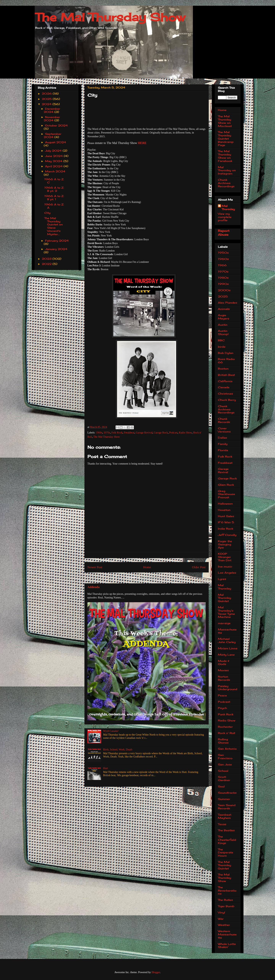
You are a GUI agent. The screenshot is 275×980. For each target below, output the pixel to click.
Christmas (225, 394)
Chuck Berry (227, 400)
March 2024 (55, 171)
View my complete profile (225, 217)
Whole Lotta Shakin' (227, 945)
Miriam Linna (228, 648)
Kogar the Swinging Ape (225, 544)
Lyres (222, 579)
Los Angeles (227, 573)
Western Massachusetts (227, 934)
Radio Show (185, 433)
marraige (224, 623)
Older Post (199, 567)
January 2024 (56, 249)
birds (222, 347)
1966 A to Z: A (54, 206)
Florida (223, 450)
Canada (224, 387)
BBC (221, 340)
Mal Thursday (228, 207)
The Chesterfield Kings (227, 840)
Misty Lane (226, 655)
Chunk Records (224, 420)
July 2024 (54, 151)
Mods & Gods (224, 662)
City (47, 213)
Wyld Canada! (111, 731)
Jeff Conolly (227, 535)
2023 (47, 259)
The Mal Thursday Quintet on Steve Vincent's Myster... (54, 226)
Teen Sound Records (227, 807)
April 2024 (54, 166)
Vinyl (221, 912)
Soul (221, 786)
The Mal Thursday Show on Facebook (225, 156)
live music (225, 566)
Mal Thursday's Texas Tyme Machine (226, 612)
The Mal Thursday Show (110, 17)
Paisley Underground (228, 688)
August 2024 (56, 142)
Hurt (106, 768)
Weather (224, 925)
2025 (47, 99)
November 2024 (52, 119)
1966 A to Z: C (54, 181)
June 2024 (54, 156)
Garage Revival (144, 433)
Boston (223, 369)
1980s (223, 278)
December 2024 (52, 110)
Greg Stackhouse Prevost (226, 494)
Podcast (173, 433)
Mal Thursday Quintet (224, 598)
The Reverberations (227, 890)
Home (147, 567)
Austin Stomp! (223, 332)
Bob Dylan (226, 353)
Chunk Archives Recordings (226, 183)
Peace (222, 695)
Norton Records (224, 678)
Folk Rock (117, 433)
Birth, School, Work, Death (118, 750)
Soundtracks (227, 793)
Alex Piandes (228, 303)
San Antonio (227, 749)
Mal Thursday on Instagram (227, 170)
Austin (223, 325)
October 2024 (56, 125)
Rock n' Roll (226, 733)
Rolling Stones (223, 741)
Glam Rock (226, 485)
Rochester (225, 727)
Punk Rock (226, 714)
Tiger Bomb (226, 906)
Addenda (94, 587)
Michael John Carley (227, 640)
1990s (223, 284)
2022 (47, 264)
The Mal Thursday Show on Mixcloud (225, 121)
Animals (224, 309)
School (223, 771)
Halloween (225, 504)
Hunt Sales (226, 516)
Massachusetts (227, 631)
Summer (224, 799)
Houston (224, 510)
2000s (224, 290)
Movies (223, 670)
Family (223, 444)
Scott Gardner (224, 778)
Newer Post (95, 567)
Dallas (222, 438)
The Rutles (225, 900)
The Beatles (226, 830)
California (225, 381)
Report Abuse (224, 233)
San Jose (225, 764)
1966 (222, 265)
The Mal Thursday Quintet (224, 865)
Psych (222, 708)
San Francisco (225, 757)
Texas (222, 824)
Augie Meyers (224, 317)
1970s (107, 433)
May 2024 (54, 161)
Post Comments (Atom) (154, 578)
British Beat (226, 375)
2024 (47, 104)
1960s (99, 433)
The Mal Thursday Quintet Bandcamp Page (226, 138)
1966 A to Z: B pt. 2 (54, 189)
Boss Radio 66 (226, 361)
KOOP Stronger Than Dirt (225, 557)
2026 (47, 94)
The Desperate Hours (226, 853)
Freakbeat (129, 433)
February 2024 (57, 241)
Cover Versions (224, 430)
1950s (223, 253)
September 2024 (53, 135)
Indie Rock (226, 529)
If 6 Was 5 (226, 522)
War (221, 919)
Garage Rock (161, 433)
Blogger (156, 972)
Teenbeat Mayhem (225, 816)
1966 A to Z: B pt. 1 (54, 198)
